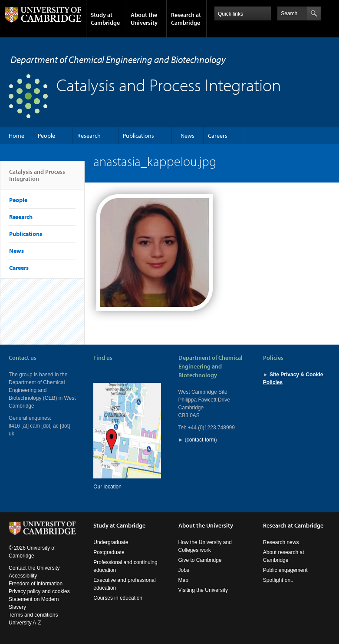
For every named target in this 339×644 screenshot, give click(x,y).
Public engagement (285, 570)
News (188, 136)
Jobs (184, 570)
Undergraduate (111, 542)
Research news (281, 542)
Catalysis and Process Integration (37, 179)
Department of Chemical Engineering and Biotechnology (118, 60)
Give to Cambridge (200, 560)
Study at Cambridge (105, 19)
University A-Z (25, 623)
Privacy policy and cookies (39, 591)
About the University (144, 19)
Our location (107, 487)
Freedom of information (36, 584)
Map (183, 580)
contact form (201, 440)
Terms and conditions (33, 615)
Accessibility (23, 576)
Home (16, 136)
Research (89, 136)
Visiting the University (203, 590)
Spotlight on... (279, 580)
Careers (218, 136)
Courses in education (118, 598)
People (46, 136)
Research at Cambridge (186, 19)
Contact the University (34, 568)
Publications (138, 136)
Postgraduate (109, 552)
